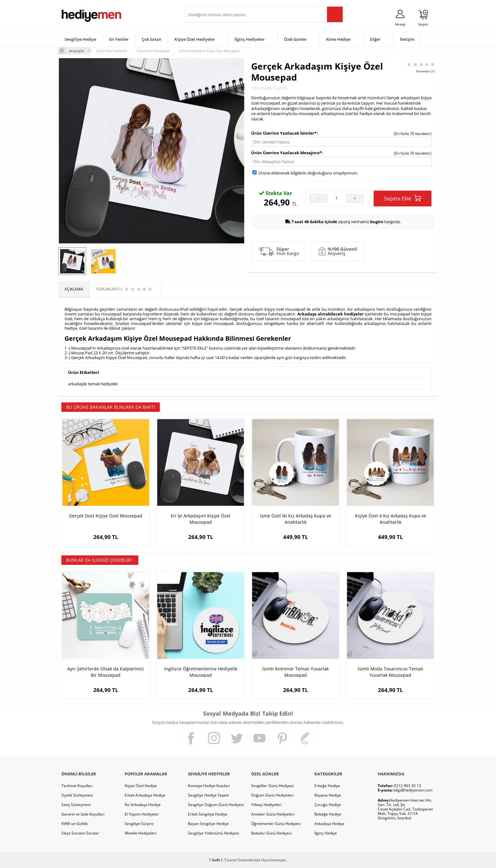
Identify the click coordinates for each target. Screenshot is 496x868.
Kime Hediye (338, 39)
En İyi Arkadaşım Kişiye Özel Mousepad (201, 519)
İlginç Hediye (326, 833)
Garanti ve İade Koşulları (83, 814)
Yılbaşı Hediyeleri (266, 805)
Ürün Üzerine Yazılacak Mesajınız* (286, 153)
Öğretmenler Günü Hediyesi (276, 824)
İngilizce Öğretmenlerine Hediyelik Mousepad (201, 672)
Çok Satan (152, 39)
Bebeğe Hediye (328, 814)
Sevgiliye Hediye (80, 39)
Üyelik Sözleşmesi (77, 795)
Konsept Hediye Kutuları (209, 786)
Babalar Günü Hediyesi (271, 833)
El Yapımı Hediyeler (142, 814)
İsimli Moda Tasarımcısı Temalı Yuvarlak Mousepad (391, 672)
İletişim (407, 39)
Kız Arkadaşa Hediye (143, 805)
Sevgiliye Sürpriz (139, 824)
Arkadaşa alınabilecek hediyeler (331, 314)
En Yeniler (119, 39)
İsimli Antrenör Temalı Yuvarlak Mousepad (295, 672)
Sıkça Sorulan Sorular (80, 833)
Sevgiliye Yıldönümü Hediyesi (214, 833)
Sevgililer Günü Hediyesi (273, 786)
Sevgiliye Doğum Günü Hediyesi (216, 805)
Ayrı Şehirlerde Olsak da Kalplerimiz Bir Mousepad (106, 672)
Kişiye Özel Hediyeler (195, 39)
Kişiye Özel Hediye (141, 786)
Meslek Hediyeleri (140, 833)
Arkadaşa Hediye (329, 824)
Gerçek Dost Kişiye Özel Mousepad (106, 516)
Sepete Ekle (403, 198)
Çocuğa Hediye (328, 805)
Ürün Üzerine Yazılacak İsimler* (284, 133)
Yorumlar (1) (425, 71)
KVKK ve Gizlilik (74, 824)
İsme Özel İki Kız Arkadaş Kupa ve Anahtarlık (296, 519)
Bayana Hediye (328, 795)
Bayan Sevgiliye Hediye (208, 824)
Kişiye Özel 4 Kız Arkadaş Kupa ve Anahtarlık (391, 519)
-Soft (215, 860)
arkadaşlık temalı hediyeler (93, 384)
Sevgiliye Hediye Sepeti (208, 795)
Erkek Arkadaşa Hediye (145, 795)
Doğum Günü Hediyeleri (272, 795)
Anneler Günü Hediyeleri (273, 814)
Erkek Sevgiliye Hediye (208, 814)
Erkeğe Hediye (327, 786)
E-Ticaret (229, 860)
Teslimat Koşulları (77, 786)
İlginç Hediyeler (250, 39)
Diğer (375, 39)
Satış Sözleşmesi (76, 805)
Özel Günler (295, 39)
